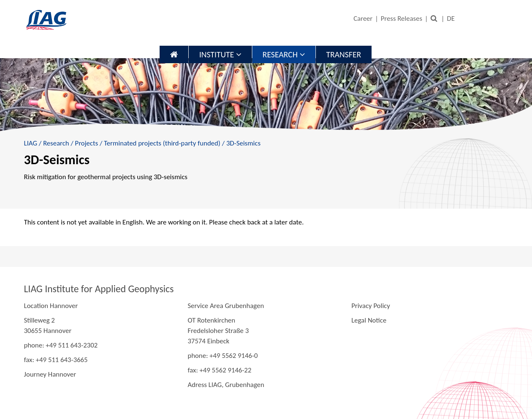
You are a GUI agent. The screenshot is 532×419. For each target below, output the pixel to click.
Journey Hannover (50, 374)
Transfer (344, 54)
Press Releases (401, 18)
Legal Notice (369, 320)
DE (451, 18)
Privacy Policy (371, 306)
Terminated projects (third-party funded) (162, 143)
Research (284, 54)
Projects (86, 143)
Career (363, 18)
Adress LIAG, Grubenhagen (226, 385)
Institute (220, 54)
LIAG (31, 143)
